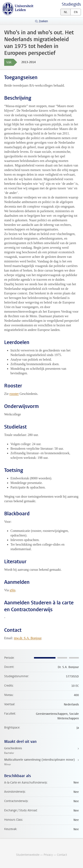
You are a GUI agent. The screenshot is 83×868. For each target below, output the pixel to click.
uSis (13, 590)
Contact (62, 855)
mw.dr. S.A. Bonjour (28, 638)
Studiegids (71, 4)
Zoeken (43, 21)
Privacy (48, 855)
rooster (14, 394)
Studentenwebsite (28, 855)
